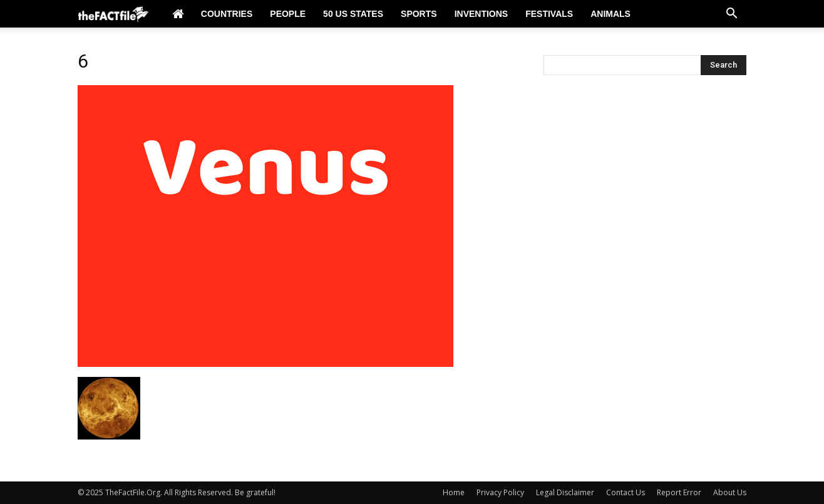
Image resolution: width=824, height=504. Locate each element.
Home (454, 492)
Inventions (482, 14)
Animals (610, 14)
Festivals (549, 14)
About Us (730, 492)
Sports (419, 14)
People (288, 14)
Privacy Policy (500, 492)
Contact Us (626, 492)
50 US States (353, 14)
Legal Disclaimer (565, 492)
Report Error (679, 492)
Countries (227, 14)
